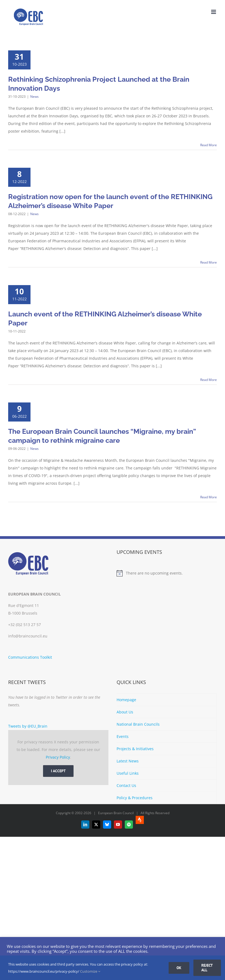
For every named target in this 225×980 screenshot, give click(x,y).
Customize (90, 971)
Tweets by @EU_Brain (28, 726)
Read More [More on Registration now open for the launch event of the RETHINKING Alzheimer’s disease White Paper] (209, 262)
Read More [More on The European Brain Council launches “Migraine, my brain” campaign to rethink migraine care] (209, 497)
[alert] (167, 573)
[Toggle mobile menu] (214, 12)
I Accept (58, 771)
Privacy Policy (58, 757)
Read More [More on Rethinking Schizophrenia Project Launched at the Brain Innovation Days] (209, 145)
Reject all (207, 968)
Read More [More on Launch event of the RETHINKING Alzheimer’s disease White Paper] (209, 380)
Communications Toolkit (30, 657)
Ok (179, 968)
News (34, 97)
